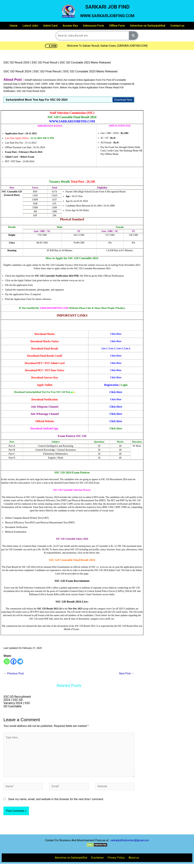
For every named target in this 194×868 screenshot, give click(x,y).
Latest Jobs (30, 26)
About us (134, 858)
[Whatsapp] (7, 661)
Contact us (177, 26)
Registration (111, 385)
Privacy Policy (116, 858)
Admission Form (93, 26)
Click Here (116, 392)
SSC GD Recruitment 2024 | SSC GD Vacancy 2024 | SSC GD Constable (17, 701)
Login (124, 385)
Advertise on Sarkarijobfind (148, 26)
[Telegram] (20, 661)
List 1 (104, 348)
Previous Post (14, 673)
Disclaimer (97, 858)
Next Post (126, 673)
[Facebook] (13, 661)
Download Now (123, 100)
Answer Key (70, 26)
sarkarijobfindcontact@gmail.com (130, 841)
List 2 (112, 348)
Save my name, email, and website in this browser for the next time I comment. (56, 800)
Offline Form (117, 26)
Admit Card (50, 26)
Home (14, 26)
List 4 (127, 348)
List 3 (120, 348)
